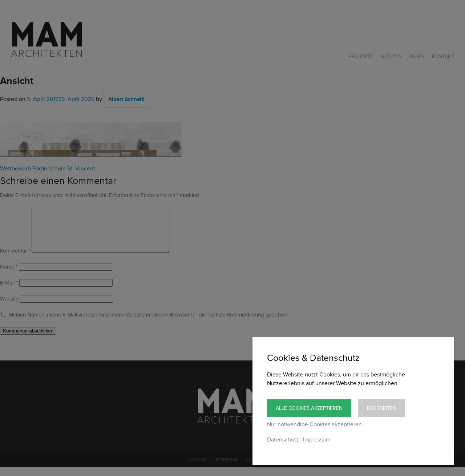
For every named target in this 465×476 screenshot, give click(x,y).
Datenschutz (283, 440)
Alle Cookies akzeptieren (309, 408)
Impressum (317, 440)
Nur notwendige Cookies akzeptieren (314, 424)
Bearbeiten (382, 408)
